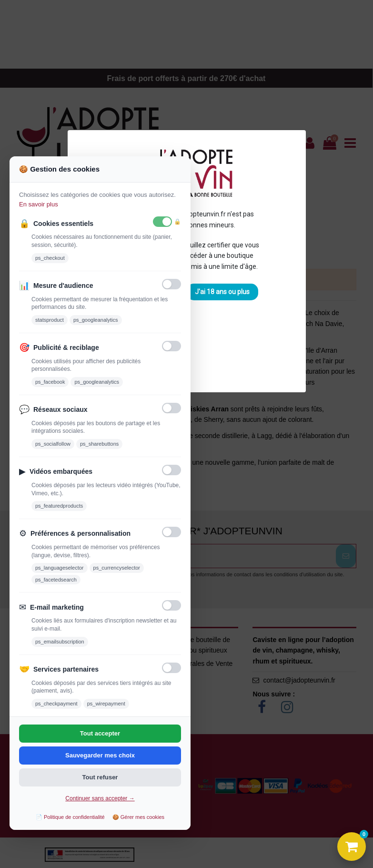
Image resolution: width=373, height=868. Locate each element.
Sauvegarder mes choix (100, 755)
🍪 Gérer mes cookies (138, 817)
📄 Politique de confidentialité (70, 817)
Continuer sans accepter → (100, 798)
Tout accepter (100, 733)
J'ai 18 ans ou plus (222, 292)
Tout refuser (100, 777)
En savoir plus (39, 204)
